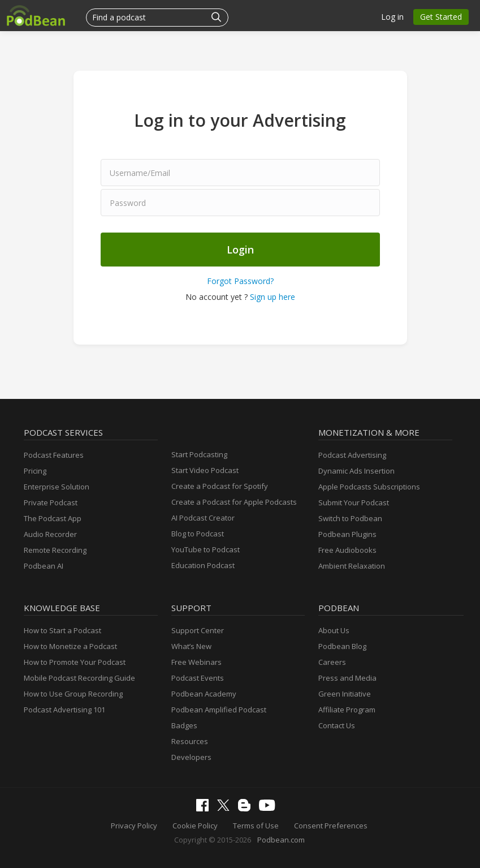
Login (240, 250)
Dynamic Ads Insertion (356, 471)
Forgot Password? (240, 281)
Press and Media (347, 678)
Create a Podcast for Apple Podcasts (234, 502)
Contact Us (337, 725)
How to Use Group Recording (73, 694)
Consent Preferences (331, 826)
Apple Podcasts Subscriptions (369, 487)
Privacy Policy (134, 826)
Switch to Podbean (350, 518)
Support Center (198, 630)
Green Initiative (345, 694)
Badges (184, 725)
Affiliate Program (347, 710)
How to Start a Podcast (62, 630)
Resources (190, 741)
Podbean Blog (342, 646)
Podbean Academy (204, 694)
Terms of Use (256, 826)
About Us (334, 630)
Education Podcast (203, 565)
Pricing (35, 471)
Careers (332, 662)
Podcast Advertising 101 (64, 710)
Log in (392, 17)
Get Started (441, 17)
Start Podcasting (199, 454)
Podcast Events (198, 678)
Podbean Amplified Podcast (219, 710)
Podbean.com (281, 840)
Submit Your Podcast (354, 502)
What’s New (191, 646)
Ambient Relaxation (352, 566)
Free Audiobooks (347, 550)
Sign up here (273, 297)
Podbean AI (44, 566)
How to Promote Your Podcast (75, 662)
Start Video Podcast (205, 470)
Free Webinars (196, 662)
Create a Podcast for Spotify (220, 486)
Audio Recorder (50, 534)
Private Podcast (51, 502)
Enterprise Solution (57, 487)
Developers (191, 757)
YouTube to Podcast (206, 549)
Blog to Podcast (198, 534)
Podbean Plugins (347, 534)
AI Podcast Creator (203, 518)
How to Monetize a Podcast (70, 646)
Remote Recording (55, 550)
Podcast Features (54, 455)
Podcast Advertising (352, 455)
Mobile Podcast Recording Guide (79, 678)
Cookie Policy (195, 826)
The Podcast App (53, 518)
